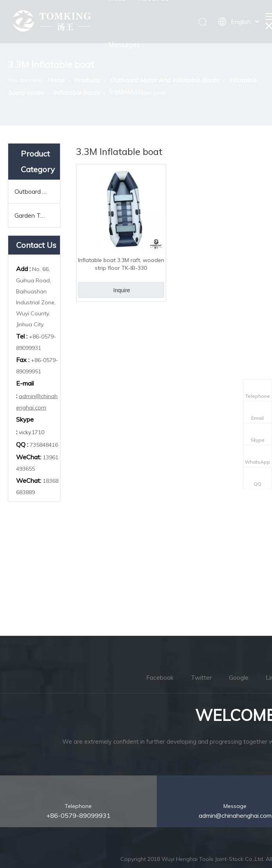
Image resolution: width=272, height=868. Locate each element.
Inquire (122, 290)
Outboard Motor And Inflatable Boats (37, 191)
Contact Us (126, 91)
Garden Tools (33, 215)
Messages (124, 45)
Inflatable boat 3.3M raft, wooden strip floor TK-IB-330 (121, 264)
